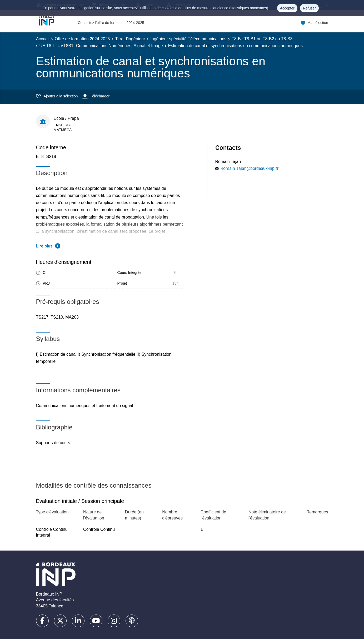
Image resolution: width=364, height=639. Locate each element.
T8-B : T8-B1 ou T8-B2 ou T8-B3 (262, 39)
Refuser (309, 8)
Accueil (43, 39)
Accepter (287, 8)
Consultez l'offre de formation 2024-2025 (111, 23)
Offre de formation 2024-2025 (82, 39)
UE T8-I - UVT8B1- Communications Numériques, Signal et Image (101, 46)
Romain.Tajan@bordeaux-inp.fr (250, 168)
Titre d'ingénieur (130, 39)
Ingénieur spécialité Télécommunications (188, 39)
